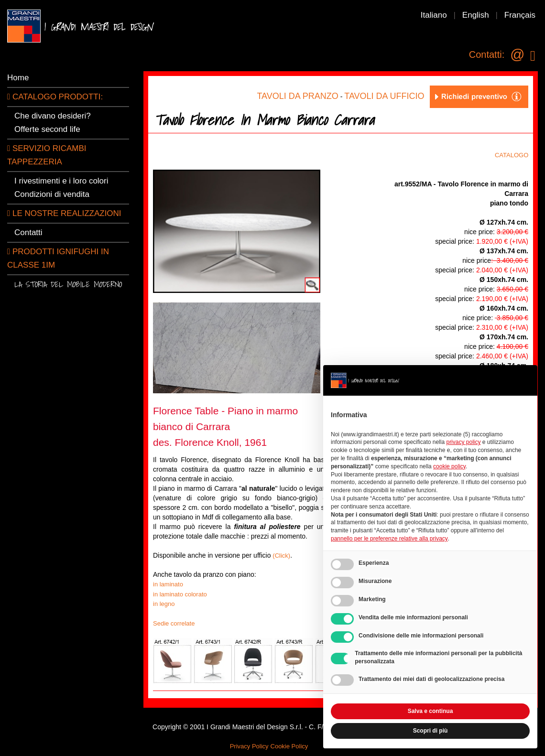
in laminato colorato (180, 594)
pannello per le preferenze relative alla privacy (389, 539)
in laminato (168, 584)
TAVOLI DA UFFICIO (384, 96)
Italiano (434, 15)
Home (18, 78)
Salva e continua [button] (431, 711)
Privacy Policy (249, 746)
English (476, 15)
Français (520, 15)
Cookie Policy (289, 746)
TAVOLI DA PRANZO (297, 96)
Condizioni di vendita (52, 194)
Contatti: (487, 54)
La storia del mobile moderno (68, 284)
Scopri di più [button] (431, 731)
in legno (164, 604)
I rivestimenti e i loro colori (61, 181)
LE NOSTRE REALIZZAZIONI (64, 213)
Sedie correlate (174, 623)
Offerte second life (47, 129)
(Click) (281, 556)
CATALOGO (514, 155)
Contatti (28, 232)
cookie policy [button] (449, 466)
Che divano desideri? (53, 116)
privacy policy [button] (463, 442)
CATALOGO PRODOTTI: (55, 97)
